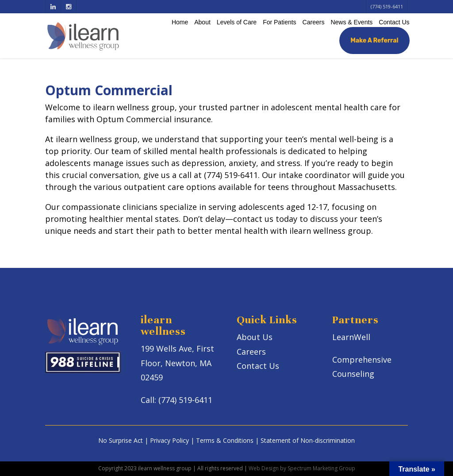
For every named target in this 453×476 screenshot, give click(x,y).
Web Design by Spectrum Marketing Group (302, 468)
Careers (314, 22)
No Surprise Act (121, 440)
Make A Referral (374, 41)
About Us (255, 337)
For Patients (279, 22)
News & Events (351, 22)
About (202, 22)
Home (180, 22)
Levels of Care (237, 22)
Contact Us (394, 22)
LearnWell (351, 337)
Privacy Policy (169, 440)
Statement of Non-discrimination (308, 440)
